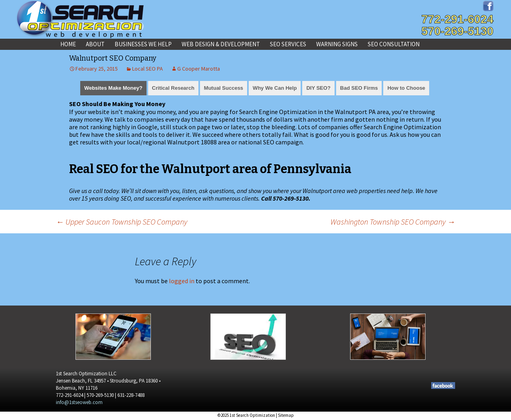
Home (68, 44)
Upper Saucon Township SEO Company (122, 222)
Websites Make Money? (113, 88)
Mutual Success (224, 88)
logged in (182, 281)
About (95, 44)
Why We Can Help (275, 88)
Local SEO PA (148, 69)
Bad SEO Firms (359, 88)
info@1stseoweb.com (79, 402)
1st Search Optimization (252, 415)
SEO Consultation (394, 44)
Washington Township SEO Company (393, 222)
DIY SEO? (318, 88)
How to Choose (406, 88)
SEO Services (288, 44)
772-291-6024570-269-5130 (457, 25)
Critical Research (173, 88)
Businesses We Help (143, 44)
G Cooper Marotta (199, 69)
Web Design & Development (221, 44)
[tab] (113, 87)
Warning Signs (337, 44)
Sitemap (286, 415)
